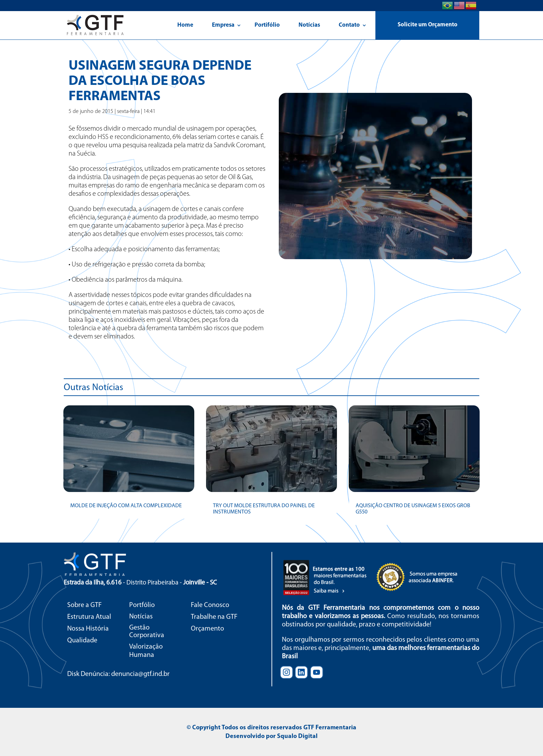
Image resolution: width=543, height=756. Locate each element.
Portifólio (267, 25)
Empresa (223, 25)
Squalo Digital (297, 736)
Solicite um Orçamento (428, 25)
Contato (349, 25)
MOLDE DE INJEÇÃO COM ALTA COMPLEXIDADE (126, 506)
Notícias (309, 25)
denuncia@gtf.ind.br (140, 674)
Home (185, 25)
